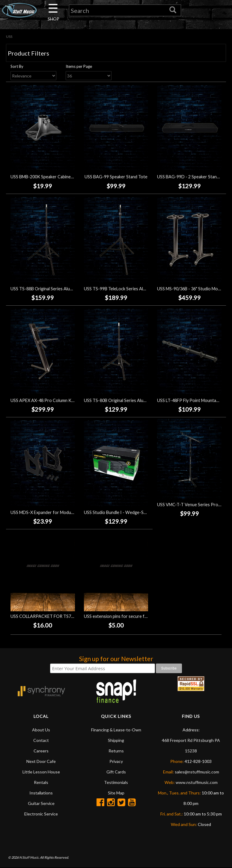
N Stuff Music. (29, 857)
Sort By (17, 66)
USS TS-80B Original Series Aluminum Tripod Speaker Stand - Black (148, 400)
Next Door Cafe (41, 761)
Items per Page (79, 66)
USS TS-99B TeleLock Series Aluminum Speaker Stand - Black (142, 289)
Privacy (116, 761)
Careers (41, 751)
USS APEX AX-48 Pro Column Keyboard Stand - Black (62, 400)
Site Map (116, 793)
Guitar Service (41, 803)
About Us (41, 730)
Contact (41, 740)
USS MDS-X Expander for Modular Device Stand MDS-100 (66, 512)
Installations (41, 793)
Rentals (41, 782)
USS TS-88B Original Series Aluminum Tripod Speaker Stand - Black (74, 289)
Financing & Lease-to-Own (116, 730)
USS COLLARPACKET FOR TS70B (43, 616)
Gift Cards (116, 772)
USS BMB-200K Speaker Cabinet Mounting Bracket (59, 177)
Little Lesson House (41, 772)
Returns (116, 751)
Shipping (116, 740)
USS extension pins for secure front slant (124, 616)
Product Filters (28, 53)
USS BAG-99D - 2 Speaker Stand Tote (193, 177)
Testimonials (116, 782)
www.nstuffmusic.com (197, 782)
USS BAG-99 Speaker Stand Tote (116, 177)
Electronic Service (41, 814)
